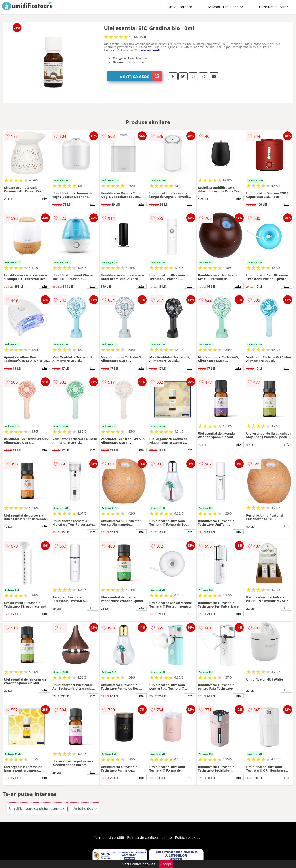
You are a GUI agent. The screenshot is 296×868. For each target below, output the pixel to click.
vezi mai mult (150, 50)
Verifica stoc (141, 76)
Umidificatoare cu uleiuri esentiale (37, 808)
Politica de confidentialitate (149, 837)
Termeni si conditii (109, 837)
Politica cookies (187, 837)
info (44, 199)
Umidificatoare (180, 7)
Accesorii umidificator (225, 7)
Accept (166, 864)
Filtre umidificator (273, 7)
